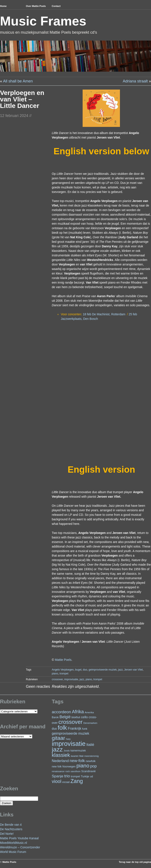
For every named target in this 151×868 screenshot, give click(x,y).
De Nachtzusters (11, 829)
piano (55, 674)
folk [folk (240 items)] (62, 728)
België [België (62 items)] (65, 717)
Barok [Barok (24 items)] (55, 717)
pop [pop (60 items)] (94, 766)
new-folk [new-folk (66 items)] (77, 761)
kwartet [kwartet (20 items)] (75, 756)
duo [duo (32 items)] (54, 729)
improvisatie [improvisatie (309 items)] (69, 744)
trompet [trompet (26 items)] (75, 776)
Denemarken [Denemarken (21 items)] (90, 723)
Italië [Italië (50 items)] (90, 745)
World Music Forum (13, 852)
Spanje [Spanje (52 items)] (58, 776)
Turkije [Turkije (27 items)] (85, 776)
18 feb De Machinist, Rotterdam (104, 314)
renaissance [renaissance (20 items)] (58, 771)
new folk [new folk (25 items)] (57, 767)
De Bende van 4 (11, 825)
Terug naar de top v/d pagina (135, 862)
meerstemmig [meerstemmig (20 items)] (91, 756)
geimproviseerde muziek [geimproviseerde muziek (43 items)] (70, 733)
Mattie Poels (63, 660)
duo (85, 670)
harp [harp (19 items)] (68, 739)
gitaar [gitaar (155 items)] (58, 738)
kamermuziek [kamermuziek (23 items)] (78, 751)
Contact (56, 6)
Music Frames (43, 21)
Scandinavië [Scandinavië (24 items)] (89, 771)
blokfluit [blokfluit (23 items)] (76, 717)
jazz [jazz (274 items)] (57, 749)
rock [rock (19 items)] (68, 771)
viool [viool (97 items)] (57, 781)
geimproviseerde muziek (103, 670)
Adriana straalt (135, 81)
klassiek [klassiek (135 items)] (61, 755)
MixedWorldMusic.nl (13, 843)
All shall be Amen (18, 81)
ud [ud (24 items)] (91, 776)
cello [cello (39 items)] (84, 717)
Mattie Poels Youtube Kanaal (19, 838)
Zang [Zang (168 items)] (77, 781)
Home (3, 6)
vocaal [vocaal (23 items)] (66, 782)
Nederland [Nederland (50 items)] (60, 761)
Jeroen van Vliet (134, 670)
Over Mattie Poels (36, 6)
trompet (64, 674)
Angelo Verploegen (63, 670)
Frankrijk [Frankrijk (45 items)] (74, 728)
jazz (120, 670)
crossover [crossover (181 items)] (70, 722)
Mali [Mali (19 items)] (81, 756)
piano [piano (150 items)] (83, 766)
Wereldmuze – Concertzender (20, 847)
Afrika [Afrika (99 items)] (78, 712)
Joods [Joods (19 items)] (67, 751)
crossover (57, 679)
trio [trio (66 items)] (67, 776)
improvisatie (71, 679)
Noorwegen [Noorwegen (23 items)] (69, 767)
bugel (78, 670)
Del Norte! (7, 834)
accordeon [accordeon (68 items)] (61, 712)
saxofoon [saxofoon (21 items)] (75, 771)
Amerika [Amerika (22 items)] (89, 712)
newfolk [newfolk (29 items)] (91, 761)
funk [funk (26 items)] (85, 729)
